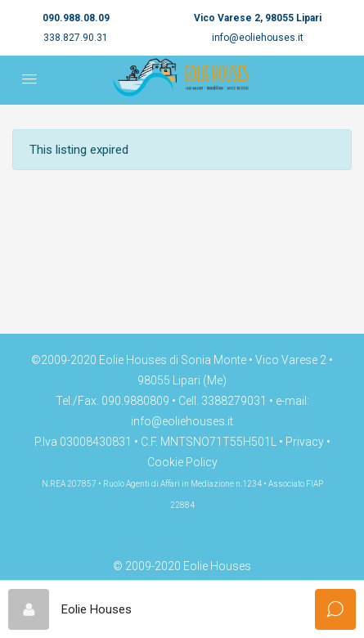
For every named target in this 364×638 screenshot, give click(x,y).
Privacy (305, 442)
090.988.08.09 (76, 18)
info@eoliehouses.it (258, 38)
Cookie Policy (182, 462)
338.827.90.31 (76, 38)
